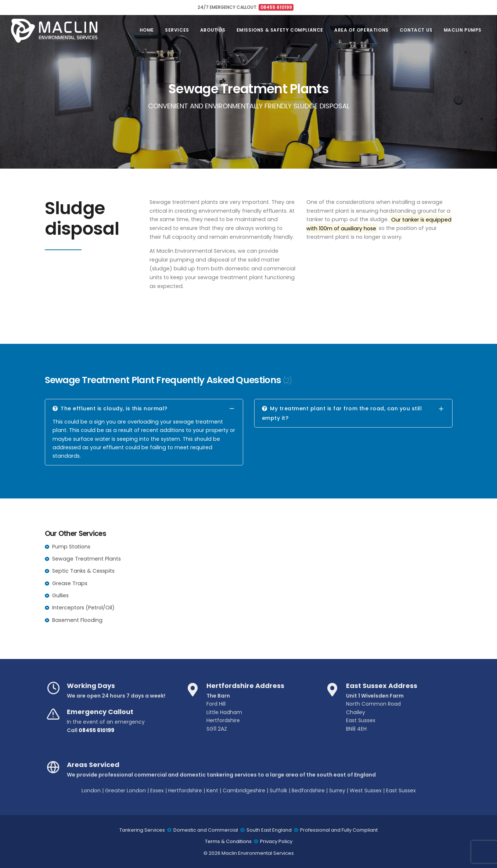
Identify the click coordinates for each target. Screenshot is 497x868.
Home (147, 30)
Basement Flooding (77, 620)
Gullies (60, 595)
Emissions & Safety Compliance (280, 30)
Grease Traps (70, 583)
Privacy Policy (276, 841)
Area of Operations (361, 30)
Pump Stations (71, 547)
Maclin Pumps (463, 30)
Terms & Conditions (228, 841)
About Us (213, 30)
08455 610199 (96, 730)
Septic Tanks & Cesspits (83, 571)
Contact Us (416, 30)
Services (177, 30)
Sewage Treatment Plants (87, 559)
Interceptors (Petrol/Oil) (83, 608)
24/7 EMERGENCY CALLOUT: (246, 7)
